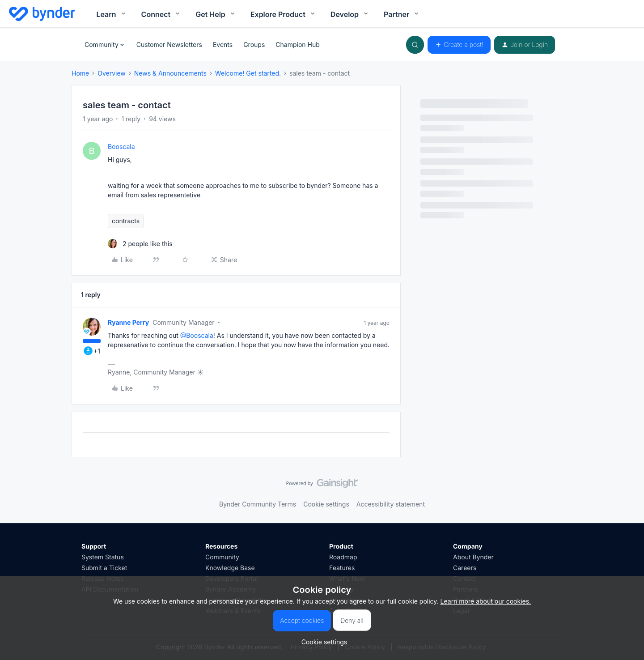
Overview (112, 73)
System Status (103, 557)
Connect (161, 15)
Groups (254, 45)
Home (80, 73)
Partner (402, 15)
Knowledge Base (230, 568)
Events (223, 45)
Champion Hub (297, 45)
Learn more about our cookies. (486, 601)
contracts (126, 221)
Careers (465, 568)
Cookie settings (326, 504)
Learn (111, 15)
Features (342, 568)
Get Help (216, 15)
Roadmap (343, 557)
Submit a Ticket (104, 568)
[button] (459, 45)
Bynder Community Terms (258, 504)
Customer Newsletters (169, 45)
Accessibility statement (391, 504)
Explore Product (283, 15)
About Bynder (473, 557)
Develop (350, 15)
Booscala (121, 147)
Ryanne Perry (128, 322)
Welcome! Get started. (248, 73)
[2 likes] (140, 244)
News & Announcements (170, 73)
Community (222, 557)
